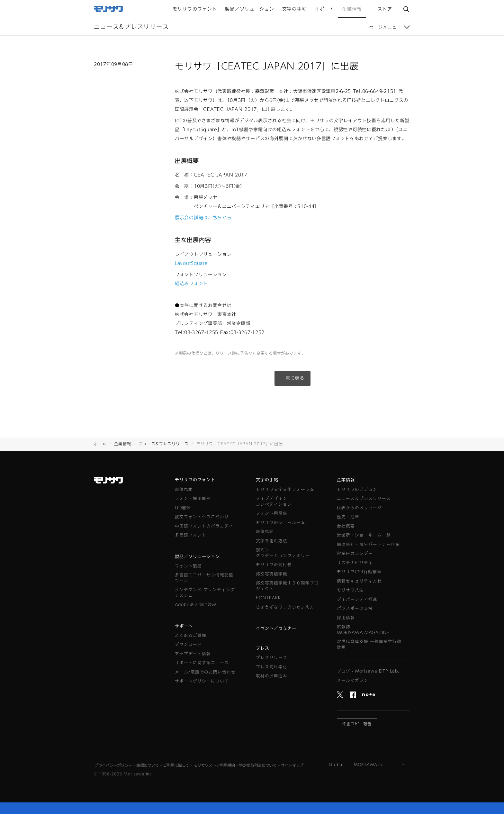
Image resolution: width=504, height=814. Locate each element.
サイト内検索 (406, 9)
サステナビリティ (355, 563)
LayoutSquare (191, 263)
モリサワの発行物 (274, 565)
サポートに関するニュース (202, 663)
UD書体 (183, 508)
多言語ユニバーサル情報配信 (204, 578)
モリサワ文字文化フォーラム (285, 489)
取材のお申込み (272, 676)
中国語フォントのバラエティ (204, 526)
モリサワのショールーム (281, 523)
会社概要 (346, 526)
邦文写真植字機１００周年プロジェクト (287, 586)
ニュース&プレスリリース (164, 444)
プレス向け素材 (272, 667)
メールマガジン (353, 680)
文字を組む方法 (272, 541)
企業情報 (123, 444)
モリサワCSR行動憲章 (359, 572)
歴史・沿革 (348, 517)
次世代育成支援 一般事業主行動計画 (369, 644)
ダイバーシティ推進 (357, 599)
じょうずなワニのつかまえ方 (285, 607)
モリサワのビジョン (357, 489)
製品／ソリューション (197, 557)
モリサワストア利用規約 (214, 765)
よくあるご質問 (191, 635)
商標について (148, 765)
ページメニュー (386, 27)
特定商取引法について (258, 765)
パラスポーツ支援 (355, 608)
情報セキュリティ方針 (359, 581)
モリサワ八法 (350, 590)
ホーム (100, 444)
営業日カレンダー (355, 553)
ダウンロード (188, 644)
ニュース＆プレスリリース (364, 498)
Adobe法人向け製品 (196, 605)
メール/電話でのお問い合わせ (205, 672)
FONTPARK (268, 598)
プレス (263, 648)
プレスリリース (272, 658)
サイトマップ (292, 765)
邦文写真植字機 (272, 574)
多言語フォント (191, 535)
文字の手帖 (267, 480)
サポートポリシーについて (202, 681)
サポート (184, 626)
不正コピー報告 (357, 724)
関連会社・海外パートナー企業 (368, 544)
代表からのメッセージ (359, 508)
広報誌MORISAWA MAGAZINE (363, 630)
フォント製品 (188, 566)
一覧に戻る (292, 378)
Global (336, 764)
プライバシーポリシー (113, 765)
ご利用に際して (176, 765)
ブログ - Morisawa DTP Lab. (368, 671)
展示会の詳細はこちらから (203, 218)
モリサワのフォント (195, 480)
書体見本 (184, 489)
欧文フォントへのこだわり (202, 517)
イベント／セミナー (276, 628)
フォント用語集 (272, 513)
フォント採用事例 (193, 498)
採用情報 (346, 618)
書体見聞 (265, 532)
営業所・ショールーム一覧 (364, 535)
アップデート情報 (193, 654)
